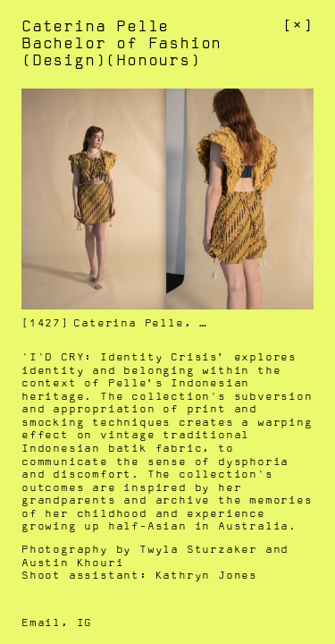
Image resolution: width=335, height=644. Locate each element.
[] (298, 26)
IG (85, 623)
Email (41, 623)
